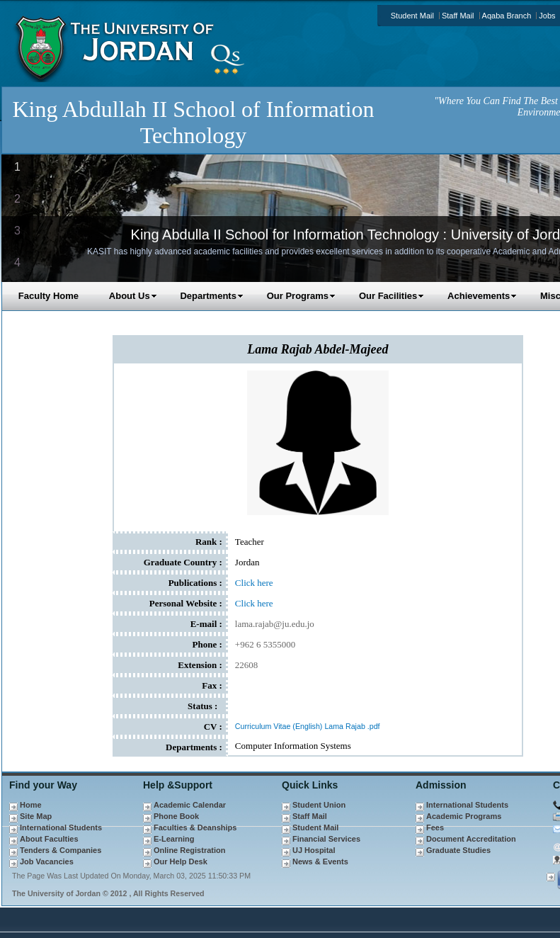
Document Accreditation (471, 839)
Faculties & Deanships (195, 827)
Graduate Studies (458, 850)
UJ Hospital (314, 850)
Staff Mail (458, 16)
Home (31, 805)
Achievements (482, 296)
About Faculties (49, 839)
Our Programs (301, 296)
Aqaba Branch (507, 16)
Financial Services (326, 839)
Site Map (36, 816)
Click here (254, 583)
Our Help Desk (181, 861)
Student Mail (412, 16)
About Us (133, 296)
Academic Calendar (190, 805)
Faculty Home (48, 296)
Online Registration (189, 850)
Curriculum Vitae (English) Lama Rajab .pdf (308, 726)
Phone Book (176, 816)
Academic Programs (464, 816)
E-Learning (174, 839)
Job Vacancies (47, 861)
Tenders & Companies (61, 850)
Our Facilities (392, 296)
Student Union (319, 805)
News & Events (320, 861)
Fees (435, 827)
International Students (61, 827)
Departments (211, 296)
